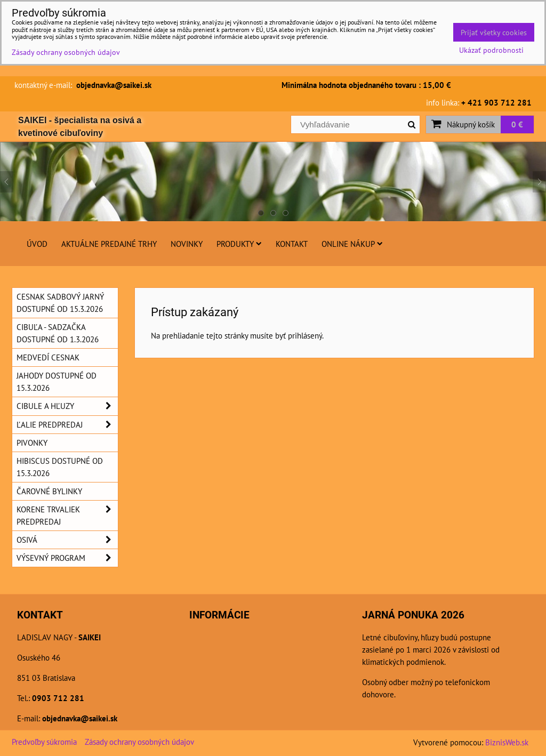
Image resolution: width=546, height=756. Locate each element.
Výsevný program (67, 558)
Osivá (67, 540)
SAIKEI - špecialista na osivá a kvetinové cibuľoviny (80, 127)
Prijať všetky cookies (494, 32)
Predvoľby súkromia (44, 742)
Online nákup (352, 244)
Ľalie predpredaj (67, 425)
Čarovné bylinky (49, 491)
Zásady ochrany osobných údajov (139, 742)
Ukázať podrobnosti (491, 50)
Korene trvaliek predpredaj (67, 516)
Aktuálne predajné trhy (109, 244)
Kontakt (292, 244)
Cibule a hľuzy (67, 406)
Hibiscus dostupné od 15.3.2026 (60, 467)
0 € (517, 124)
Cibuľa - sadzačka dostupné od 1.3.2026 (58, 333)
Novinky (187, 244)
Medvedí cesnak (48, 357)
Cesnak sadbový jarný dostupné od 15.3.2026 (60, 303)
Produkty (239, 244)
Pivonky (32, 443)
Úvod (37, 244)
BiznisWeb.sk (507, 742)
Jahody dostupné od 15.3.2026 (57, 381)
